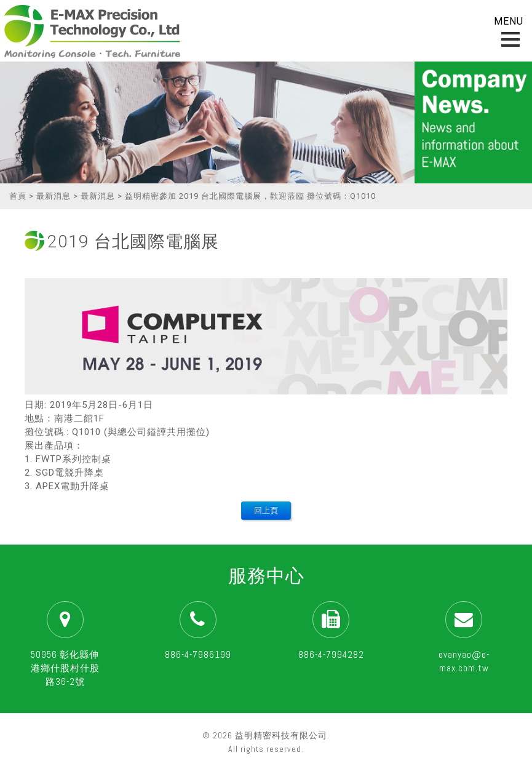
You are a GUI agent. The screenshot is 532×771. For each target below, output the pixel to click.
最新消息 (54, 196)
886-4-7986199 (198, 654)
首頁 (18, 196)
